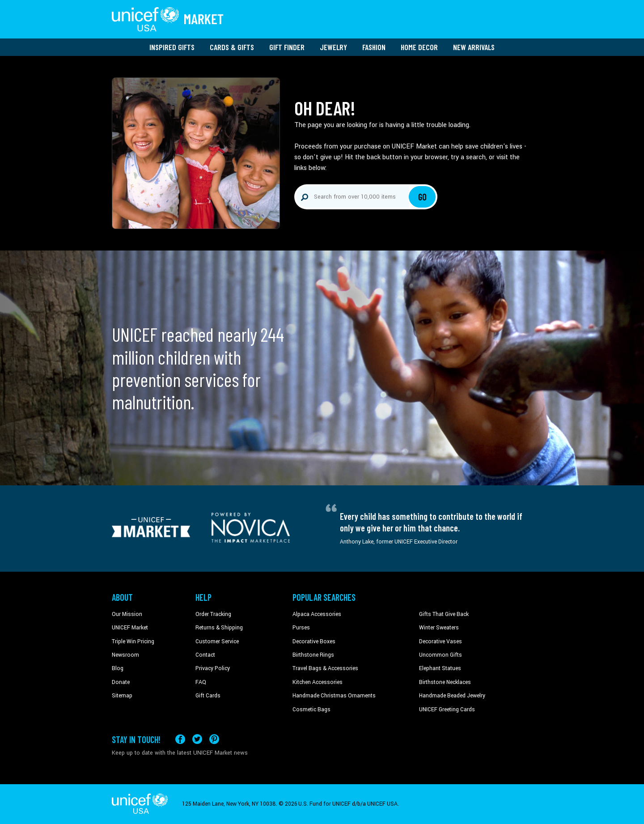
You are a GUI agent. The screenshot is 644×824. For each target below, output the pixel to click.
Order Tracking (213, 614)
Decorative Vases (441, 641)
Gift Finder (287, 47)
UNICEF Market (130, 628)
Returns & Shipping (219, 628)
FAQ (201, 682)
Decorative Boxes (314, 641)
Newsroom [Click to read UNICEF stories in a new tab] (125, 655)
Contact (205, 655)
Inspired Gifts (172, 47)
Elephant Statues (440, 668)
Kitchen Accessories (318, 682)
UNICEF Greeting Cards (447, 709)
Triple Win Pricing (133, 641)
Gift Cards (208, 696)
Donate (121, 682)
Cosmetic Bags (311, 709)
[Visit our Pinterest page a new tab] (214, 739)
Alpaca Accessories (317, 614)
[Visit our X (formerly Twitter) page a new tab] (197, 739)
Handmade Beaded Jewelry (452, 696)
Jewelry (333, 47)
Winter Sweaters (439, 628)
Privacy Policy (213, 668)
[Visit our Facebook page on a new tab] (180, 739)
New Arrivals (474, 47)
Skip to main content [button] (322, 0)
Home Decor (419, 47)
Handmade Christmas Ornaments (334, 696)
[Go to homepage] (168, 19)
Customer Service (217, 641)
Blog (118, 668)
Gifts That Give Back (444, 614)
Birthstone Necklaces (445, 682)
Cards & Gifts (232, 47)
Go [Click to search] (422, 197)
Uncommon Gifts (441, 655)
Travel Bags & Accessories (325, 668)
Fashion (374, 47)
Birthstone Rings (313, 655)
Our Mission (127, 614)
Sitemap (122, 696)
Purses (301, 628)
